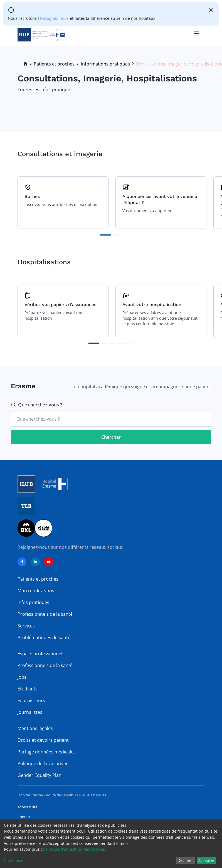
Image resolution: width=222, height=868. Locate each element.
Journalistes (30, 712)
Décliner (185, 860)
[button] (105, 235)
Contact (24, 817)
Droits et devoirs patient (43, 740)
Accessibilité (27, 807)
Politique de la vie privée (43, 763)
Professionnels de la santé (45, 614)
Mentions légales (35, 728)
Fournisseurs (31, 700)
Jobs (22, 677)
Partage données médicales (47, 752)
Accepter (206, 860)
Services (26, 626)
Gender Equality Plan (40, 775)
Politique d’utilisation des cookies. (75, 849)
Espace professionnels (41, 654)
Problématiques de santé (44, 637)
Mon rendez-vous (36, 591)
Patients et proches (54, 64)
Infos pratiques (33, 602)
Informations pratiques (105, 64)
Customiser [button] (14, 860)
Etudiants (28, 689)
